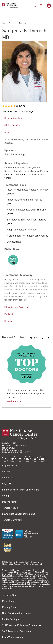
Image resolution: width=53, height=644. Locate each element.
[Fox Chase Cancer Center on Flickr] (35, 459)
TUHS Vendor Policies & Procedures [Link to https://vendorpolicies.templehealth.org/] (22, 625)
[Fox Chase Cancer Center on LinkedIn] (27, 459)
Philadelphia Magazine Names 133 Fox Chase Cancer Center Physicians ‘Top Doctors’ (26, 394)
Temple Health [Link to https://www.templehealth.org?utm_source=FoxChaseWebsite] (10, 508)
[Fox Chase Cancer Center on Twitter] (13, 459)
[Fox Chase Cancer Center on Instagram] (20, 459)
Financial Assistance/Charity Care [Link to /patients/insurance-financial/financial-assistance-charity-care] (21, 490)
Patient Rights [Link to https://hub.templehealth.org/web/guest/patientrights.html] (10, 601)
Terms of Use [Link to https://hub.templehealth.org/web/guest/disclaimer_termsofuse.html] (9, 595)
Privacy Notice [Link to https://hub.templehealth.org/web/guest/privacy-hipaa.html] (10, 607)
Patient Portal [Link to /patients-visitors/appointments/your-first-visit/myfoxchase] (10, 502)
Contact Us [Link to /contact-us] (8, 478)
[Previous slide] (42, 338)
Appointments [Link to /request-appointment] (10, 466)
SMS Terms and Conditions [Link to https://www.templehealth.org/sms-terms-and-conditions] (17, 632)
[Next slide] (48, 338)
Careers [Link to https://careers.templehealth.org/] (6, 472)
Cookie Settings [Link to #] (11, 619)
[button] (26, 118)
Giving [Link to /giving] (6, 496)
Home (5, 23)
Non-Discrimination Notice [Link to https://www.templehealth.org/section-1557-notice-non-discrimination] (16, 613)
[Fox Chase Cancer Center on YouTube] (42, 459)
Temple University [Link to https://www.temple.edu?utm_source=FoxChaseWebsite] (12, 520)
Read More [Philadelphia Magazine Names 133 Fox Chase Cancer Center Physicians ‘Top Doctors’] (12, 401)
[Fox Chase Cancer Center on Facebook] (5, 459)
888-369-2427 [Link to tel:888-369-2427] (9, 443)
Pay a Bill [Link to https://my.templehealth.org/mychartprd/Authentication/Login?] (7, 484)
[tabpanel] (26, 118)
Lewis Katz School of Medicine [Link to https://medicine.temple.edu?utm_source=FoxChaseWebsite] (19, 514)
